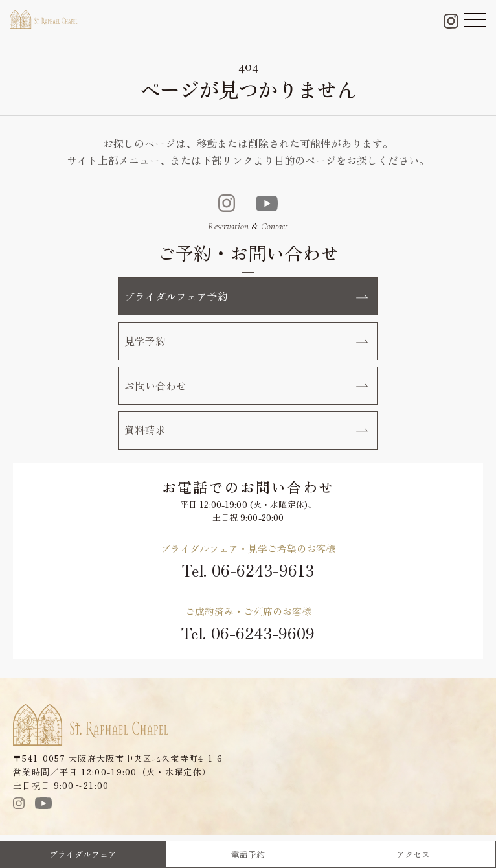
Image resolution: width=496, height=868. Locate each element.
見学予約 (246, 341)
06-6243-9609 (263, 634)
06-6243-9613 (263, 572)
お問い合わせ (246, 387)
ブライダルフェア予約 (246, 296)
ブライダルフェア (83, 854)
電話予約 (248, 854)
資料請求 (246, 431)
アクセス (413, 854)
